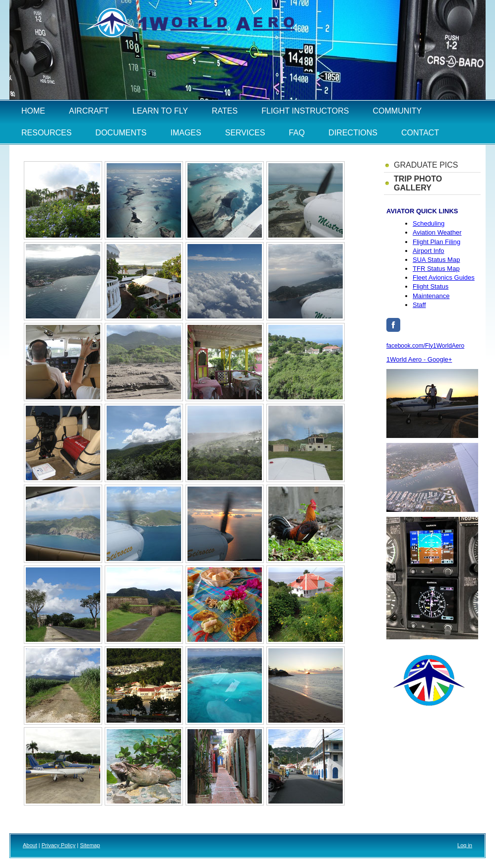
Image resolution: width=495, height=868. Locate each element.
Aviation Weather (437, 232)
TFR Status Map (436, 269)
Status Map (436, 260)
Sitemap (90, 845)
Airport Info (429, 251)
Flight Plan (436, 242)
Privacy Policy (59, 845)
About (30, 845)
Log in (465, 845)
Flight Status (431, 286)
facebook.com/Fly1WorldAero (425, 346)
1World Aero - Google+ (419, 359)
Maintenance (431, 296)
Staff (419, 305)
